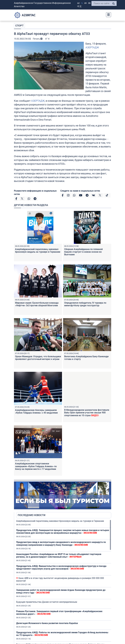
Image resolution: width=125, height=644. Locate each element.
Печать (38, 39)
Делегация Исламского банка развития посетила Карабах (47, 623)
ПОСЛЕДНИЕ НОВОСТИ (32, 515)
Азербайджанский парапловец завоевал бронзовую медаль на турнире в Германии (38, 251)
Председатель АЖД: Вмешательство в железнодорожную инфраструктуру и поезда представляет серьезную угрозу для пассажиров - (61, 567)
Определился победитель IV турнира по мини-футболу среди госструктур (85, 304)
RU (82, 3)
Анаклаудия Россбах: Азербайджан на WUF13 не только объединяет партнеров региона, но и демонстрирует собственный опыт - (59, 556)
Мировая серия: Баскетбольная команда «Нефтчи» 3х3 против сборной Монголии (37, 304)
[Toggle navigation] (108, 14)
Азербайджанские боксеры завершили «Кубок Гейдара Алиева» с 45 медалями (36, 411)
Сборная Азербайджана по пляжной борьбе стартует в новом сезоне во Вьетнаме (83, 252)
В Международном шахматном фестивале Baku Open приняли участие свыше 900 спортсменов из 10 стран (87, 413)
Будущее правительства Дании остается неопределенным (47, 602)
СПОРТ (19, 26)
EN (86, 3)
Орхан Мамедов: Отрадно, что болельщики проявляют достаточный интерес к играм (38, 358)
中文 (79, 6)
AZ (78, 3)
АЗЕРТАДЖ (92, 47)
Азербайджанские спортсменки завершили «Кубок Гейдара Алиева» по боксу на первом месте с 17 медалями (36, 466)
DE (89, 3)
